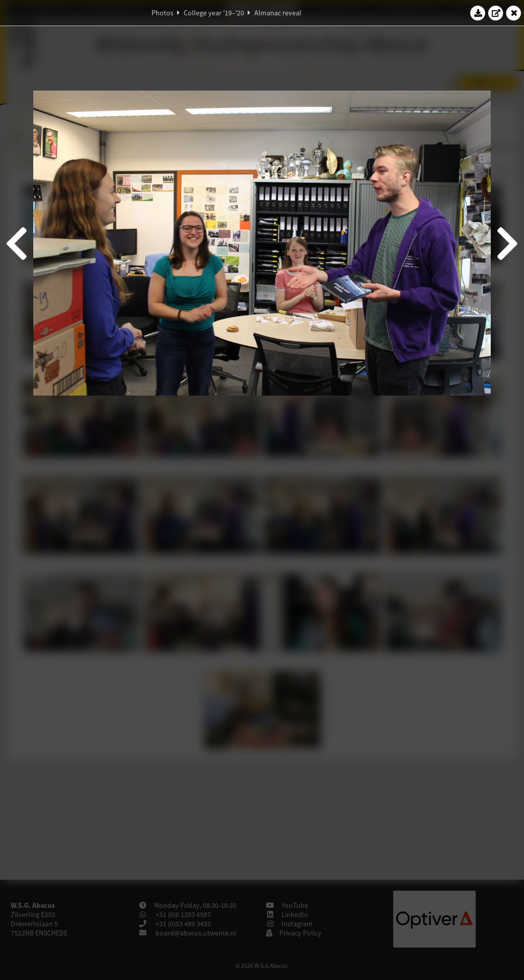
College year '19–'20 (214, 13)
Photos (162, 13)
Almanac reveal (278, 13)
